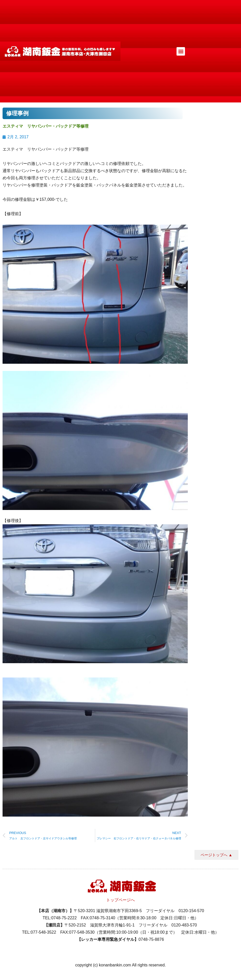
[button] (181, 51)
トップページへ (120, 900)
